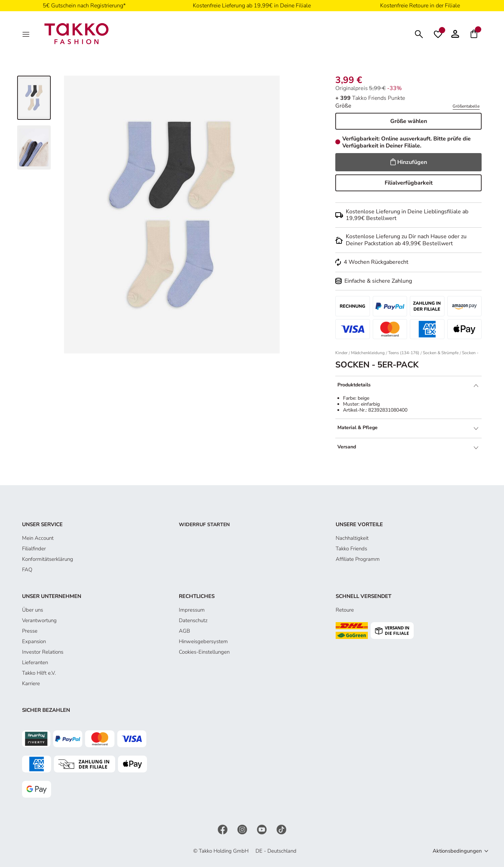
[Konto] (455, 34)
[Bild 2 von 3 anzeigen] (34, 147)
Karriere (31, 683)
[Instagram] (243, 829)
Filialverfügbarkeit (409, 183)
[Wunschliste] (438, 34)
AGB (184, 631)
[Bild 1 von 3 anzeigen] (34, 98)
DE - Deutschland (276, 851)
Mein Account (38, 538)
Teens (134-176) (404, 353)
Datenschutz (193, 620)
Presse (30, 631)
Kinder (341, 353)
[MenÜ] (27, 34)
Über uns (33, 610)
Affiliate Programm (358, 559)
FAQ (27, 570)
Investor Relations (43, 652)
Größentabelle (466, 106)
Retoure (345, 610)
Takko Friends (351, 549)
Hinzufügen (409, 162)
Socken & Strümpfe (441, 353)
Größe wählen (409, 121)
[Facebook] (223, 829)
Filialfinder (34, 549)
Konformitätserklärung (48, 559)
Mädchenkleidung (368, 353)
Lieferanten (35, 662)
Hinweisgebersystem (203, 641)
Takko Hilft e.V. (39, 673)
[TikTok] (281, 829)
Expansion (34, 641)
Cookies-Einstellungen (204, 652)
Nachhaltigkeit (352, 538)
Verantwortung (39, 620)
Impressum (192, 610)
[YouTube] (262, 829)
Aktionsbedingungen (457, 851)
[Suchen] (419, 33)
